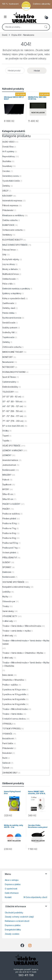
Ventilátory (7, 235)
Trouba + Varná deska (12, 714)
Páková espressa (10, 205)
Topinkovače (8, 337)
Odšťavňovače (9, 279)
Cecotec (6, 171)
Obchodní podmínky (14, 913)
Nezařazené (8, 362)
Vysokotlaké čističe (11, 181)
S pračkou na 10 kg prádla (14, 694)
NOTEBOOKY (8, 367)
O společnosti (11, 889)
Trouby (6, 606)
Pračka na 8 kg (9, 533)
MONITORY (7, 357)
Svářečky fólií (8, 332)
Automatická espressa (12, 201)
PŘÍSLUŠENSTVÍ (10, 558)
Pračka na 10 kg (9, 523)
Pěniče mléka (8, 313)
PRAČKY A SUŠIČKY (11, 504)
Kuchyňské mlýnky (11, 259)
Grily (4, 255)
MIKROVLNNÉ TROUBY (13, 352)
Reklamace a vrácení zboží (17, 921)
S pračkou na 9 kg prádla (14, 704)
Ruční (5, 758)
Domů (5, 35)
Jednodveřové (9, 465)
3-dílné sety (8, 621)
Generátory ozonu (11, 176)
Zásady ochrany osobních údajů (19, 917)
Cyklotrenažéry (9, 382)
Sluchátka (7, 161)
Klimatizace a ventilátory (13, 215)
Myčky (5, 597)
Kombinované (8, 470)
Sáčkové (6, 763)
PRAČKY (6, 509)
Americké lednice (10, 460)
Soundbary (7, 166)
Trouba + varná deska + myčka (16, 631)
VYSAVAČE (7, 734)
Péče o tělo (7, 284)
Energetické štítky (13, 930)
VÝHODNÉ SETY (10, 616)
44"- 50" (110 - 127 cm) (13, 406)
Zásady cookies (12, 934)
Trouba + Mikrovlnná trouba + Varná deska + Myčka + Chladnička (26, 664)
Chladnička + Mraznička (13, 680)
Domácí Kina (8, 147)
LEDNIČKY (7, 455)
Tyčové (6, 768)
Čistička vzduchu (10, 220)
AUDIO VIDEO (8, 142)
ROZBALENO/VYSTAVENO (14, 372)
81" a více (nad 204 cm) (13, 426)
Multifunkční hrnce (10, 274)
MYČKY (6, 489)
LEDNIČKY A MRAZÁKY (12, 450)
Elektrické (7, 572)
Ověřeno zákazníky (42, 4)
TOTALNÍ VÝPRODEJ (12, 729)
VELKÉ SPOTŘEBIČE (11, 446)
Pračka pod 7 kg (10, 548)
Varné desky (8, 611)
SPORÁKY (7, 567)
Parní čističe (8, 743)
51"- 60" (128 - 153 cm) (13, 411)
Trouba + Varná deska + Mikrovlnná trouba (22, 626)
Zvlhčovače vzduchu (12, 347)
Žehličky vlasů (9, 308)
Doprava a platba (13, 884)
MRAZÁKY (7, 475)
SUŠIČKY (6, 562)
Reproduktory (9, 156)
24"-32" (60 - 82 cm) (12, 397)
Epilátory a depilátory (12, 293)
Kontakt (8, 897)
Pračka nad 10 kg (10, 543)
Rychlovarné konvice (12, 318)
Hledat (46, 27)
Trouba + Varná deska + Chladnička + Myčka (23, 653)
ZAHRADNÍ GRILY (10, 773)
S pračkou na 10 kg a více (14, 690)
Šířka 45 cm (8, 494)
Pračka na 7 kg (9, 528)
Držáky (6, 431)
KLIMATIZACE (8, 225)
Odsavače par (9, 601)
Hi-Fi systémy (8, 151)
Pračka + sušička (10, 685)
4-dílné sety (8, 636)
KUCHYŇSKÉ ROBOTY (12, 240)
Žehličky (6, 186)
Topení (6, 436)
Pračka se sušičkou (11, 514)
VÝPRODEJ (7, 724)
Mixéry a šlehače (10, 269)
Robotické (7, 753)
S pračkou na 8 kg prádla (14, 699)
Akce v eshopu (12, 880)
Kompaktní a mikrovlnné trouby (16, 587)
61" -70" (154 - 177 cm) (13, 416)
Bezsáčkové (8, 738)
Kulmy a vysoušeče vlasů (14, 298)
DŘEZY (5, 191)
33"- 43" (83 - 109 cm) (12, 401)
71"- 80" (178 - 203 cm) (13, 421)
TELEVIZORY (8, 392)
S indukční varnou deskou (14, 719)
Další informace (12, 893)
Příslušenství (8, 210)
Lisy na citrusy (9, 264)
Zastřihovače (8, 303)
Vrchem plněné (9, 553)
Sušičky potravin (10, 328)
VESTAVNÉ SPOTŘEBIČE (13, 582)
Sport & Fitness (9, 377)
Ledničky (6, 592)
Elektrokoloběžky (10, 387)
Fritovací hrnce (9, 250)
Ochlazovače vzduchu (12, 230)
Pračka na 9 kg (9, 538)
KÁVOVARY (7, 196)
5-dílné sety (8, 658)
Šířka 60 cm (8, 499)
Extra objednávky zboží (35, 897)
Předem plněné (9, 519)
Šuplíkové (7, 484)
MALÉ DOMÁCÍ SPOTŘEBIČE (15, 245)
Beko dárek (8, 675)
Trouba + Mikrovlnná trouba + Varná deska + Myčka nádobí (26, 642)
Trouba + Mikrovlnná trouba (15, 709)
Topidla (6, 441)
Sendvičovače (9, 323)
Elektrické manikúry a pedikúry (16, 289)
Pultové (6, 480)
